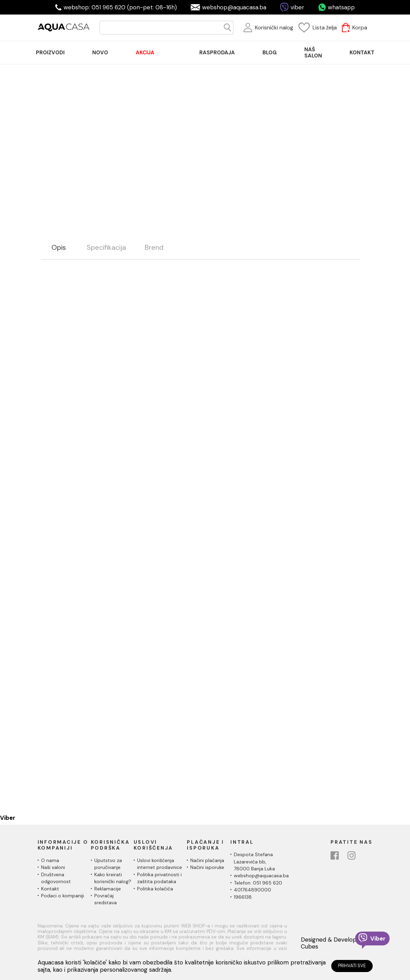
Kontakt (50, 889)
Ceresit (322, 219)
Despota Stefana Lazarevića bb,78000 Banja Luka (254, 862)
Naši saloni (53, 867)
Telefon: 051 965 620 (258, 883)
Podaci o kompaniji (63, 896)
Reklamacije (108, 889)
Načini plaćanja (207, 860)
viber (297, 7)
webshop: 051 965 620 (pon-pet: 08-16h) (120, 7)
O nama (50, 860)
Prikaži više (225, 122)
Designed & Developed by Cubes (336, 943)
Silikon (300, 219)
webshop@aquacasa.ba (234, 7)
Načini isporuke (207, 867)
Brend (154, 248)
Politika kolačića (155, 889)
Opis (59, 248)
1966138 (243, 897)
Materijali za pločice (265, 219)
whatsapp (341, 7)
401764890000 (252, 890)
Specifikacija (106, 248)
